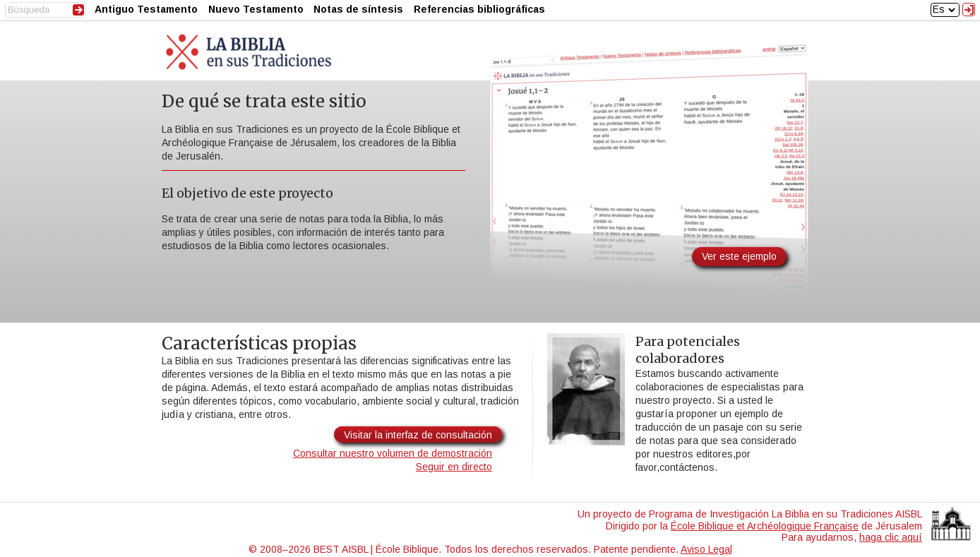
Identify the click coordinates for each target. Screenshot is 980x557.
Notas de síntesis (358, 9)
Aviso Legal (706, 549)
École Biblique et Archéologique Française (765, 526)
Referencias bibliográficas (479, 9)
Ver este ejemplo (739, 256)
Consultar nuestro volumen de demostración (393, 453)
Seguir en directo (454, 467)
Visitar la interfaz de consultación (418, 435)
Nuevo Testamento (256, 9)
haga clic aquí (891, 537)
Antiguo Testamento (146, 9)
